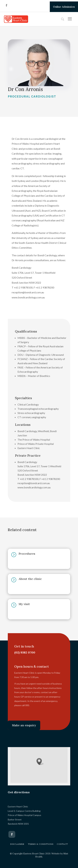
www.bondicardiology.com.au (28, 297)
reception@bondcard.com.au (28, 292)
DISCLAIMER (17, 844)
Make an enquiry (24, 725)
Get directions (19, 792)
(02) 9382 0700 (24, 652)
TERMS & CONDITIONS (41, 844)
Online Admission (64, 7)
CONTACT (62, 844)
